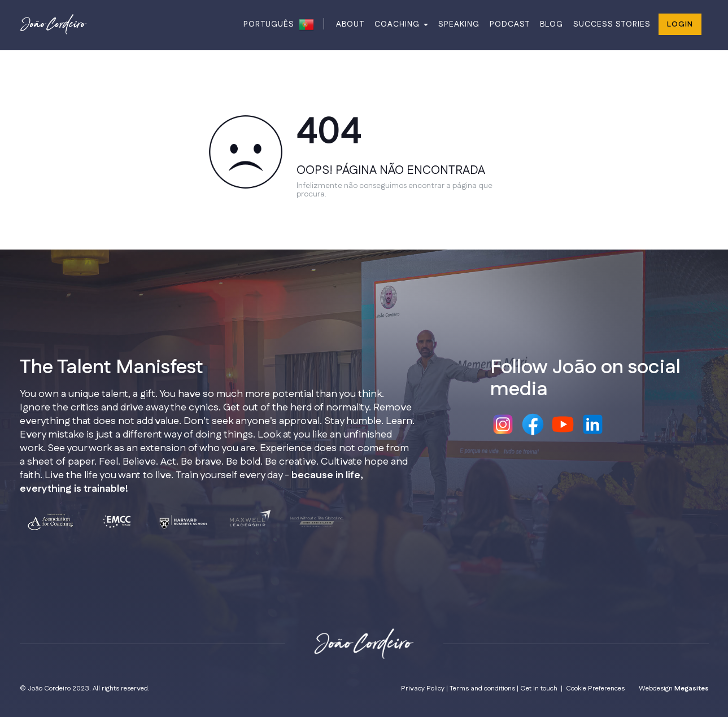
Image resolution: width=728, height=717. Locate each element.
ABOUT (350, 24)
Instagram (503, 424)
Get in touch (539, 688)
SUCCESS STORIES (612, 24)
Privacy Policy (423, 688)
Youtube (563, 424)
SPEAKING (459, 24)
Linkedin (593, 424)
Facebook (533, 424)
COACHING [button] (401, 24)
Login (680, 24)
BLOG (552, 24)
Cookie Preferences (595, 688)
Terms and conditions (482, 688)
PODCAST (510, 24)
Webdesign (674, 688)
